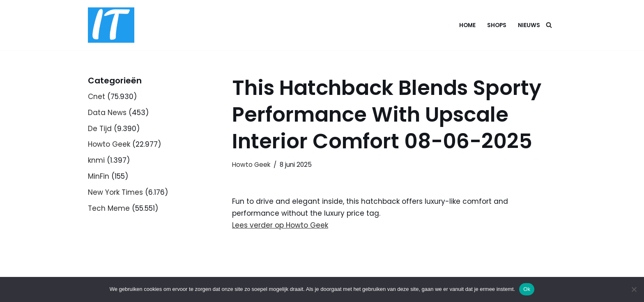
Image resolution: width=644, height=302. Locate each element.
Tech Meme (109, 208)
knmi (96, 160)
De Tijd (100, 129)
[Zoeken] (549, 25)
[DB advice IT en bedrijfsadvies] (111, 25)
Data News (107, 113)
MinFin (99, 176)
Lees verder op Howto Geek (280, 225)
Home (467, 25)
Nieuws (529, 25)
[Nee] (634, 289)
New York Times (115, 192)
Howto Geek (109, 144)
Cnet (97, 97)
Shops (497, 25)
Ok (527, 289)
